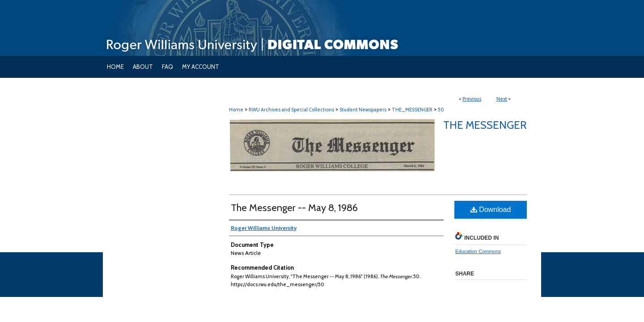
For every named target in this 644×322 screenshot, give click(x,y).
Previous (472, 99)
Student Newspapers (363, 110)
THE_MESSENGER (412, 110)
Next (502, 99)
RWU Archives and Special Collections (291, 110)
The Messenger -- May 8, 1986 (294, 208)
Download (491, 210)
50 (441, 110)
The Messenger (485, 125)
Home (236, 110)
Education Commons (478, 251)
